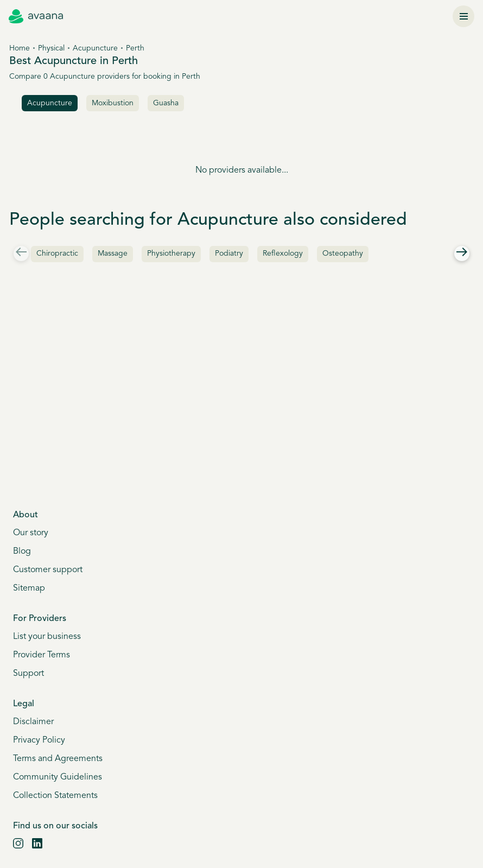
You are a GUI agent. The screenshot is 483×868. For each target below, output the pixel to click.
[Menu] (463, 16)
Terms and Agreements (58, 759)
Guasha (166, 103)
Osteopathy (343, 254)
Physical (51, 49)
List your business (47, 637)
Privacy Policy (39, 740)
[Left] (21, 254)
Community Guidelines (58, 777)
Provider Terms (42, 655)
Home (20, 49)
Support (28, 674)
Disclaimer (33, 722)
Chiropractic (57, 254)
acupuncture (50, 103)
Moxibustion (113, 103)
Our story (31, 533)
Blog (22, 552)
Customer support (48, 570)
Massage (113, 254)
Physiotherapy (171, 254)
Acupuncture (95, 49)
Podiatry (229, 254)
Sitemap (29, 588)
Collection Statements (55, 796)
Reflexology (283, 254)
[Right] (462, 254)
